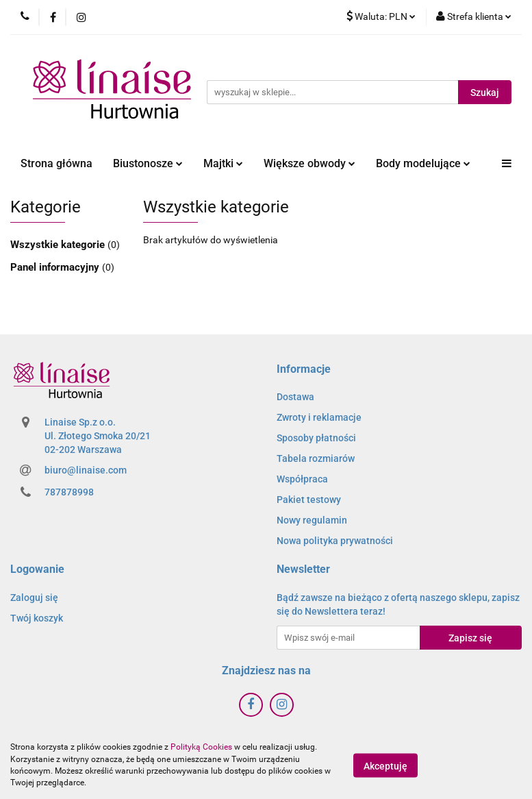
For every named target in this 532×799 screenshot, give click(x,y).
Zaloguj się (34, 598)
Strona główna (56, 163)
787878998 (69, 492)
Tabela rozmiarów (316, 458)
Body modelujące (423, 163)
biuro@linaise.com (86, 470)
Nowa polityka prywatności (335, 541)
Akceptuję (385, 765)
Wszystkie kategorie (59, 245)
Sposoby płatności (316, 438)
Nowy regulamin (312, 520)
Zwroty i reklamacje (319, 417)
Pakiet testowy (309, 500)
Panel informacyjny (56, 267)
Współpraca (302, 479)
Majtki (223, 163)
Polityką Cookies (201, 747)
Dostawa (295, 397)
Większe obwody (309, 163)
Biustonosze (148, 163)
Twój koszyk (37, 618)
